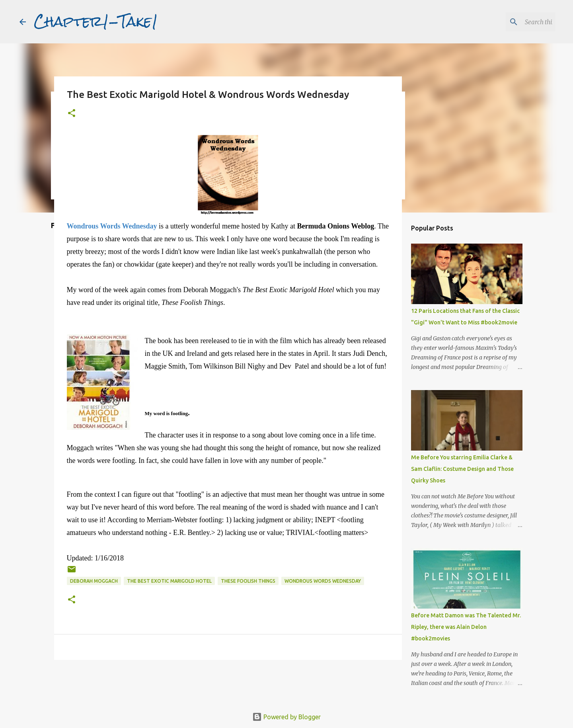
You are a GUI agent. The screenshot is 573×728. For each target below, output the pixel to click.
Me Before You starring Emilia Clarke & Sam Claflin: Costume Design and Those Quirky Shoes (462, 469)
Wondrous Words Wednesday (323, 581)
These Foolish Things (248, 581)
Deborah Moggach (94, 581)
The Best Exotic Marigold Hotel (169, 581)
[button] (72, 114)
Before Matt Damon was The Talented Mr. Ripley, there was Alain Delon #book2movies (466, 627)
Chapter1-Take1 (96, 21)
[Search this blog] (514, 22)
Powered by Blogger (286, 717)
